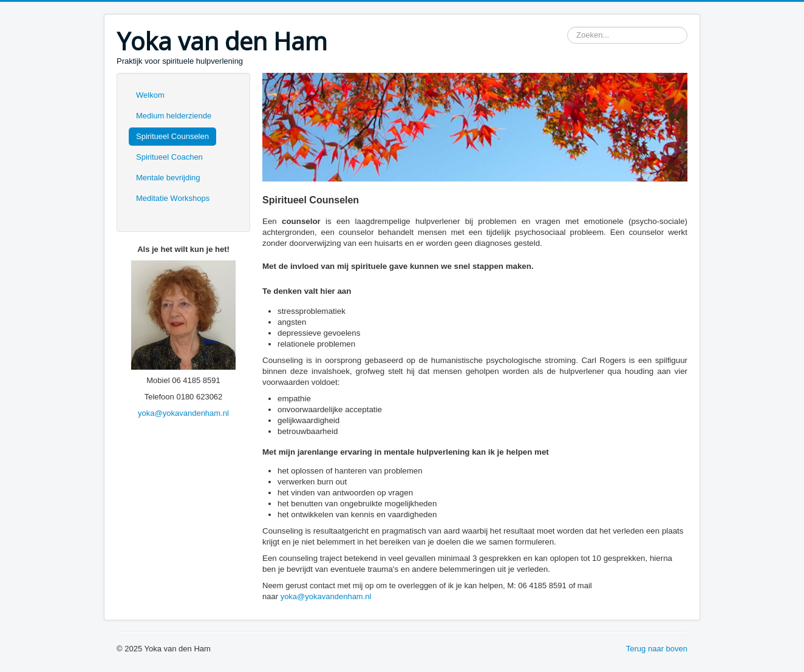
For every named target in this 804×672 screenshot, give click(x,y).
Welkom (150, 95)
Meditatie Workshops (173, 198)
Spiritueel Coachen (169, 157)
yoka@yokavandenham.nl (183, 413)
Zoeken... (567, 27)
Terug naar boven (657, 649)
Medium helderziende (174, 116)
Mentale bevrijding (168, 178)
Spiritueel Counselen (172, 136)
